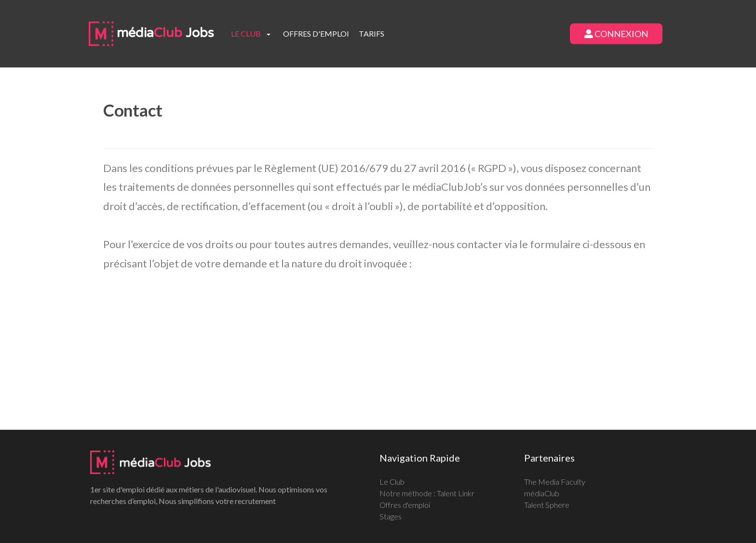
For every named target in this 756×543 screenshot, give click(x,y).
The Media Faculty (555, 482)
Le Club (392, 482)
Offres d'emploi (316, 33)
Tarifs (371, 33)
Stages (391, 516)
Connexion (616, 34)
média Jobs (151, 33)
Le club (246, 33)
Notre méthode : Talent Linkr (427, 493)
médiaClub (542, 493)
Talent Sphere (547, 505)
